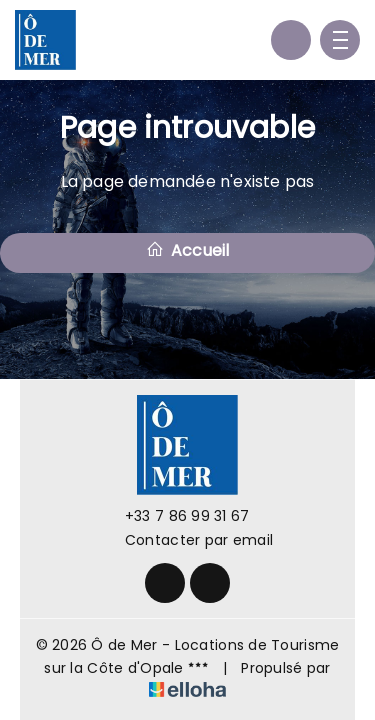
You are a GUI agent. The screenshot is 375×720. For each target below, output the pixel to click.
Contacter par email (187, 540)
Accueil (188, 250)
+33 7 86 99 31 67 (176, 516)
